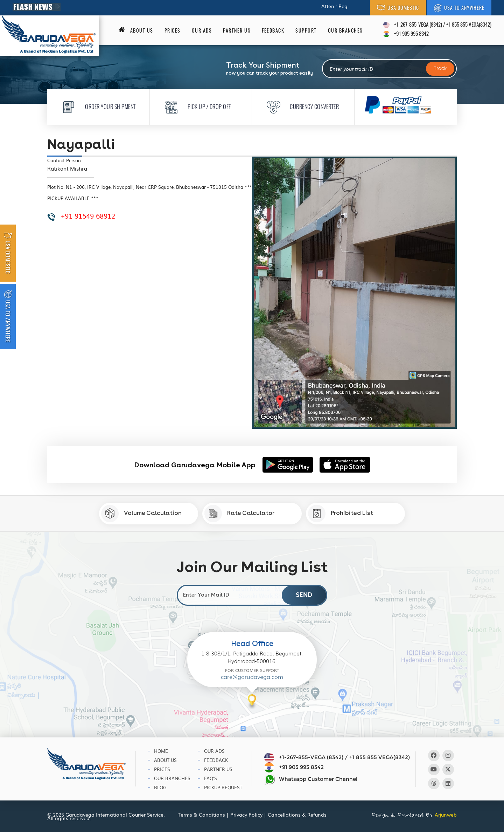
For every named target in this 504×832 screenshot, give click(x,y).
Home (161, 751)
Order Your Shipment (97, 106)
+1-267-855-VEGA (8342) (418, 25)
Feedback (273, 30)
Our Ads (202, 30)
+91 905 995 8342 (411, 34)
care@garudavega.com (252, 677)
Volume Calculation (141, 514)
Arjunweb (446, 814)
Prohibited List (341, 514)
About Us (165, 760)
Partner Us (237, 30)
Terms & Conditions (201, 814)
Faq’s (211, 778)
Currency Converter (301, 106)
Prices (173, 30)
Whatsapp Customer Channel (311, 779)
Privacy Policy (246, 814)
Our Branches (345, 30)
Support (306, 30)
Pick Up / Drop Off (196, 106)
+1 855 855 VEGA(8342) (469, 25)
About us (142, 30)
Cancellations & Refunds (297, 814)
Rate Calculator (239, 514)
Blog (160, 787)
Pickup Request (223, 787)
